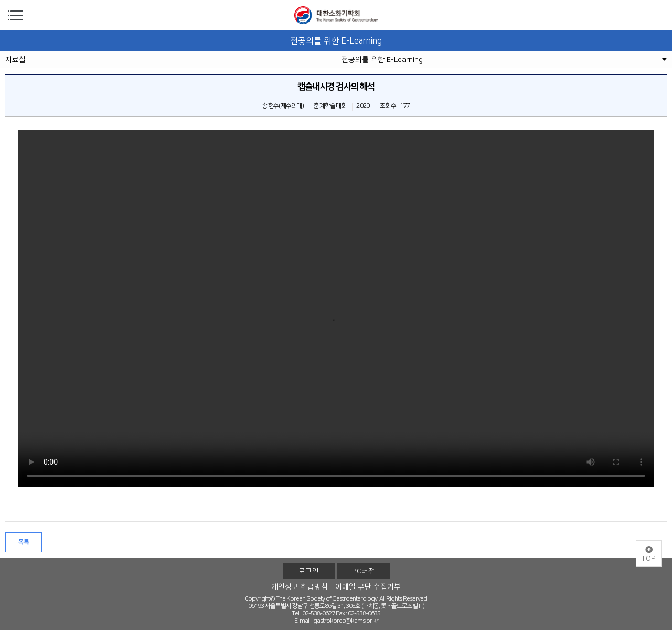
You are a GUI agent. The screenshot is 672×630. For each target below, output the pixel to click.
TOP (649, 554)
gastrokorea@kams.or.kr (346, 621)
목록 (24, 542)
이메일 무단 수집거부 (368, 587)
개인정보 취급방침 (300, 587)
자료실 (15, 60)
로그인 (309, 571)
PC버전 (364, 571)
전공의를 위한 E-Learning (504, 60)
